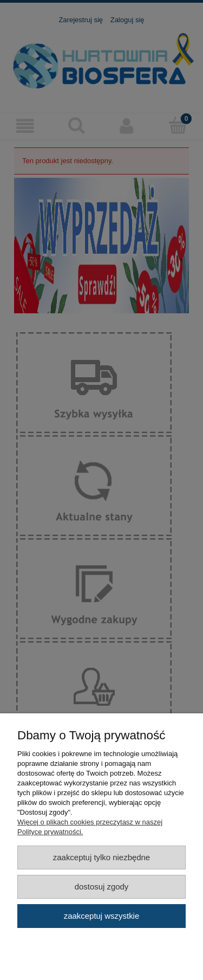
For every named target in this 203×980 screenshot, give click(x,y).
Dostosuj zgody (102, 886)
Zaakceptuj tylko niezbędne (101, 857)
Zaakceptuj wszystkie (101, 916)
